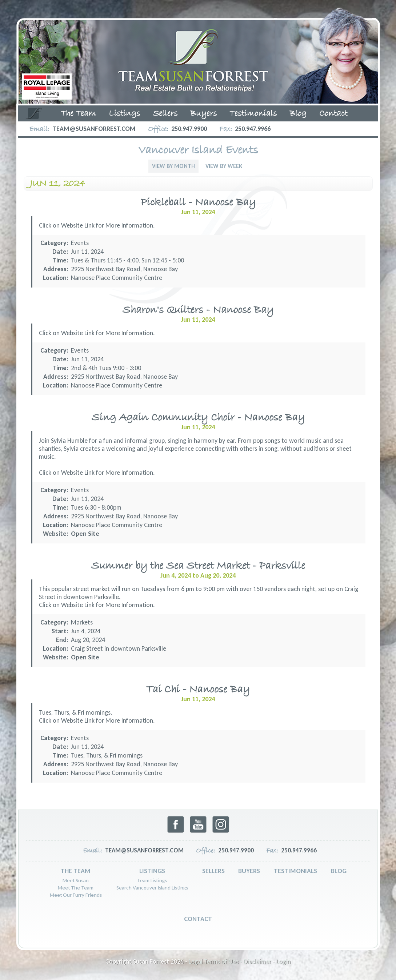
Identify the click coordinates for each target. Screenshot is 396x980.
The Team (78, 114)
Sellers (165, 114)
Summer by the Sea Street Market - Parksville (198, 566)
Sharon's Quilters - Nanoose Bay (198, 310)
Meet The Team (76, 888)
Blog (298, 114)
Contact (333, 114)
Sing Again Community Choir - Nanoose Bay (198, 418)
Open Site (85, 534)
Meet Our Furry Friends (76, 895)
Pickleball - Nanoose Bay (198, 203)
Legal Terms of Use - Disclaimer (230, 961)
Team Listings (152, 880)
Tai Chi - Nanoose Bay (198, 690)
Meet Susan (76, 880)
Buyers (203, 114)
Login (283, 961)
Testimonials (253, 114)
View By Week (224, 166)
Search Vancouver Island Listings (152, 888)
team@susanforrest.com (94, 129)
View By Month (173, 166)
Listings (124, 114)
